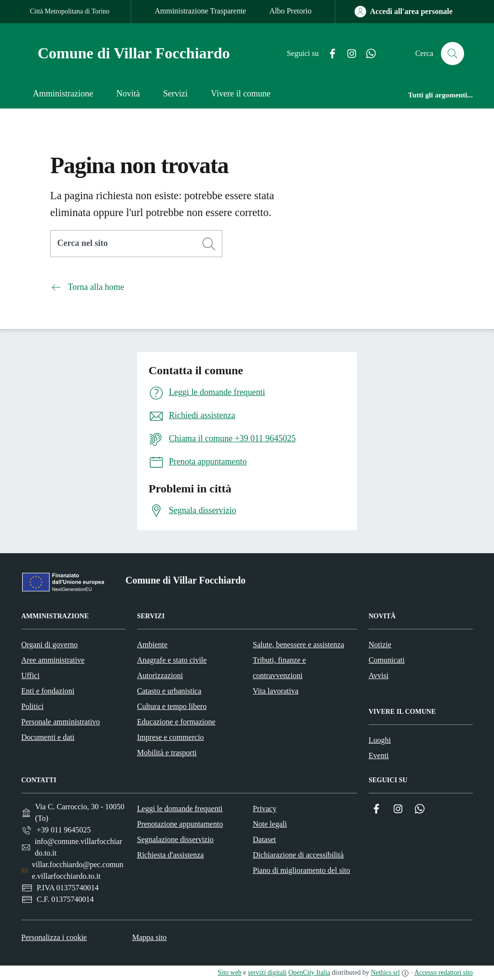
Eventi (379, 755)
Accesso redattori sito (444, 973)
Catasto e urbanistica (169, 691)
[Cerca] (209, 244)
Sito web (229, 973)
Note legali (270, 824)
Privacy (265, 809)
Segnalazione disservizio (175, 839)
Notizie (380, 645)
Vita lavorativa (276, 691)
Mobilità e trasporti (167, 753)
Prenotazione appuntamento (180, 824)
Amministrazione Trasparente (200, 11)
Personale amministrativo (61, 722)
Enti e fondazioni (48, 691)
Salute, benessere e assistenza (298, 645)
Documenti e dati (48, 737)
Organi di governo (49, 645)
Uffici (30, 675)
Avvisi (378, 675)
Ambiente (152, 645)
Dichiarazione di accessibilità (298, 855)
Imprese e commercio (171, 737)
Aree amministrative (53, 660)
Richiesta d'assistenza (170, 855)
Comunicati (387, 660)
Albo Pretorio (290, 11)
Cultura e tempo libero (172, 706)
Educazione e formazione (176, 722)
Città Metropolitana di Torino (70, 11)
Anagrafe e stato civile (172, 660)
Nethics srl (385, 973)
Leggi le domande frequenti (180, 809)
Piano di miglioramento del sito (302, 870)
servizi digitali (267, 973)
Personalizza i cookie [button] (54, 937)
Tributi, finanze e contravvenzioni (279, 668)
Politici (32, 706)
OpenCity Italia (309, 973)
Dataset (264, 839)
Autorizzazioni (160, 675)
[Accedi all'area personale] (404, 12)
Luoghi (380, 740)
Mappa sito (150, 937)
